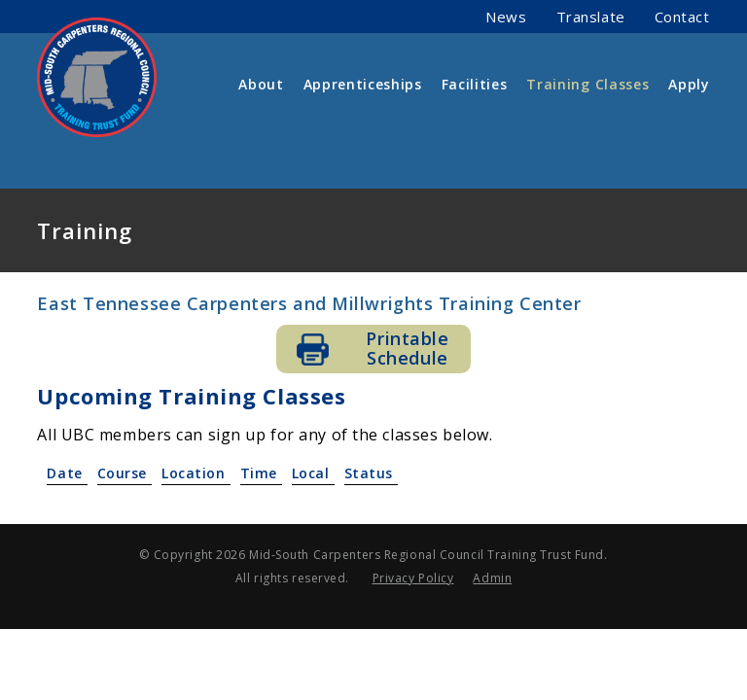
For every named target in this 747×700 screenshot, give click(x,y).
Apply (689, 84)
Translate (591, 17)
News (506, 17)
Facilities (475, 84)
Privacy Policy (413, 578)
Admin (492, 578)
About (261, 84)
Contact (682, 17)
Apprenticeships (363, 84)
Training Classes (587, 84)
